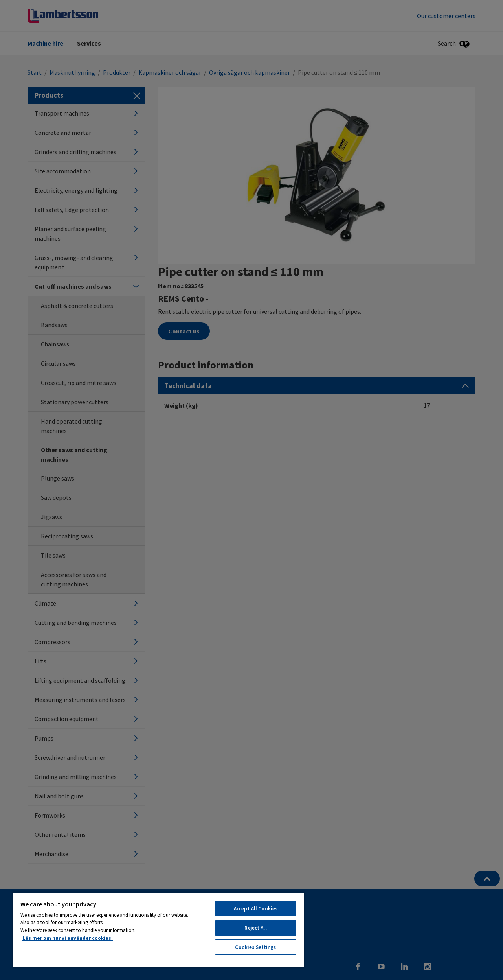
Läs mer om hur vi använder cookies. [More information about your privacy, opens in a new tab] (68, 938)
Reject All (255, 928)
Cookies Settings (255, 947)
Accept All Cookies (256, 909)
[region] (158, 930)
